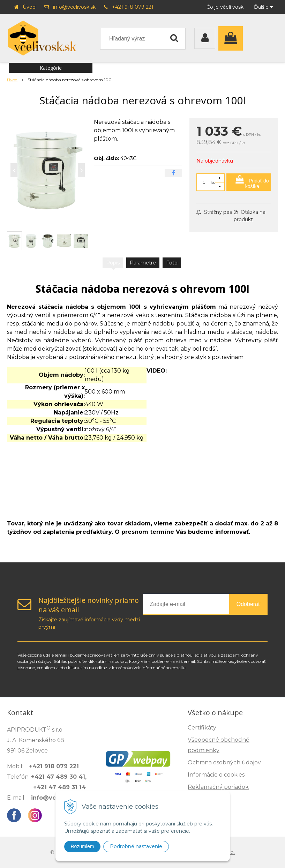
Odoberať (248, 604)
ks (213, 182)
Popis (113, 263)
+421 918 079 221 (133, 7)
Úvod (29, 7)
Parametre (143, 263)
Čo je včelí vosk (225, 7)
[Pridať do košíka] (249, 182)
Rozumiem (82, 846)
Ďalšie (263, 7)
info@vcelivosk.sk (74, 7)
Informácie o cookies (216, 775)
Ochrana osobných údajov (224, 762)
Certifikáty (202, 728)
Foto (172, 263)
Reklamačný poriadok (218, 787)
